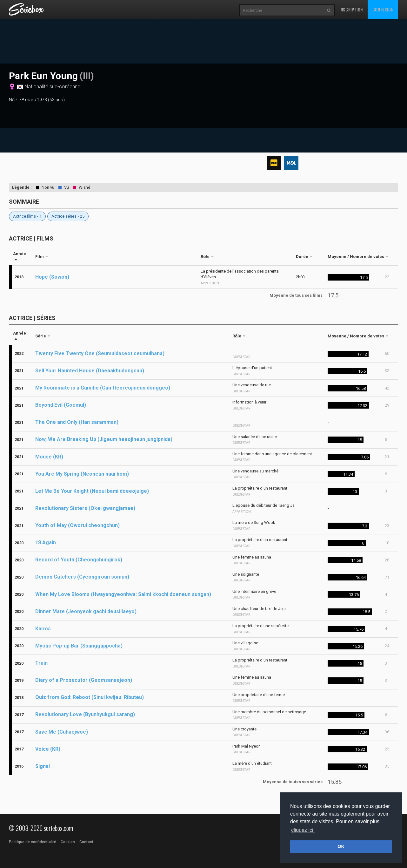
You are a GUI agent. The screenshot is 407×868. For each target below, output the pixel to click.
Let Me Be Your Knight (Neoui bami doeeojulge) (92, 491)
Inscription (351, 9)
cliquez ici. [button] (303, 830)
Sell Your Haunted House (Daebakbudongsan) (90, 371)
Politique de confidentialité (33, 842)
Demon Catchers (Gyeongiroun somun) (82, 577)
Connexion (383, 9)
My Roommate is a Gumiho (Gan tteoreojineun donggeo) (103, 388)
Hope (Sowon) (52, 277)
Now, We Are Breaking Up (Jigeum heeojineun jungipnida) (104, 439)
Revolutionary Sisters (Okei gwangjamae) (85, 508)
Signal (43, 766)
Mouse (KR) (49, 457)
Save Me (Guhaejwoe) (62, 732)
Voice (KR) (48, 749)
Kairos (43, 629)
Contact (86, 842)
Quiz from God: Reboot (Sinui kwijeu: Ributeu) (90, 697)
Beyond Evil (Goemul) (61, 405)
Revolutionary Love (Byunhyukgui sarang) (85, 714)
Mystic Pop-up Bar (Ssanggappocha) (79, 646)
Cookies (68, 842)
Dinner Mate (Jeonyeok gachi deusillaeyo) (86, 611)
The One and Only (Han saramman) (77, 422)
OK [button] (341, 846)
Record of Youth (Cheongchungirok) (79, 560)
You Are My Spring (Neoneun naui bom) (82, 474)
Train (41, 663)
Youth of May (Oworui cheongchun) (77, 525)
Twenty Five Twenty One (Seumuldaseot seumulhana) (100, 353)
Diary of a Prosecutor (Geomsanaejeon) (84, 680)
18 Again (46, 542)
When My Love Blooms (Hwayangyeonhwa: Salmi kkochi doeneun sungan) (123, 594)
